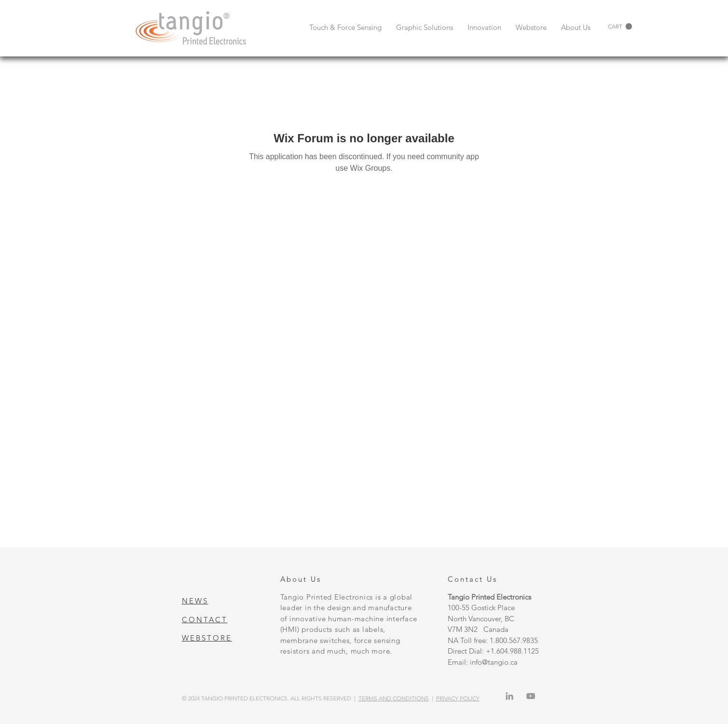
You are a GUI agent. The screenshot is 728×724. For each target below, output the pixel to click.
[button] (620, 27)
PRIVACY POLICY (458, 698)
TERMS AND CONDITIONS (394, 698)
